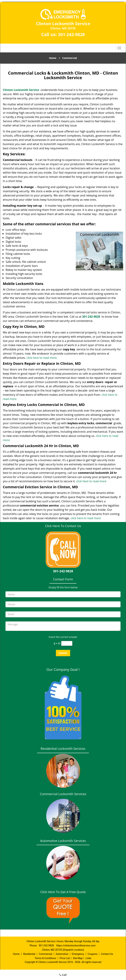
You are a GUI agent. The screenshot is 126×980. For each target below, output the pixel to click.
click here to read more (41, 358)
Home (53, 58)
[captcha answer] (67, 643)
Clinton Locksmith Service (21, 90)
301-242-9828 (71, 34)
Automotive (62, 954)
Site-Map (78, 958)
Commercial (45, 954)
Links (88, 958)
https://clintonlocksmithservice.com (76, 946)
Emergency (78, 954)
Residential (29, 954)
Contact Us (107, 954)
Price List (65, 958)
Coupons (92, 954)
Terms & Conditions (45, 958)
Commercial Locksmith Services (63, 794)
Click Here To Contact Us (63, 526)
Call (63, 975)
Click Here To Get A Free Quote (63, 892)
